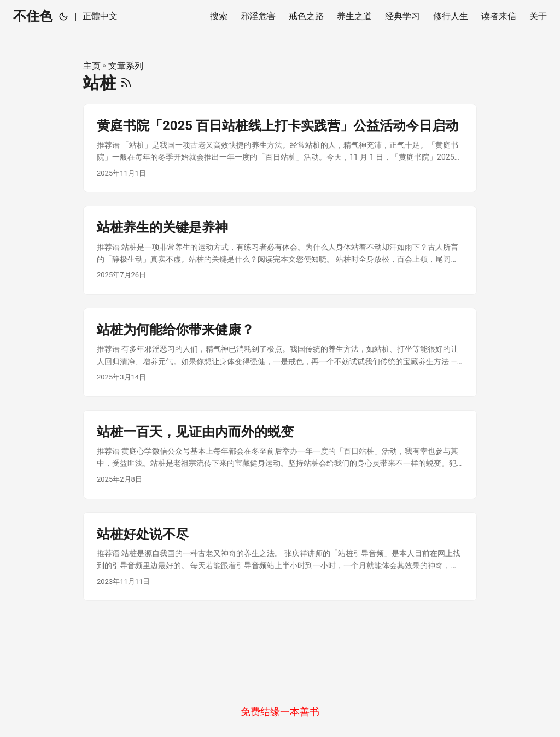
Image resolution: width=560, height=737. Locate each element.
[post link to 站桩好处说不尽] (280, 557)
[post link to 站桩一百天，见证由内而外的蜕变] (280, 455)
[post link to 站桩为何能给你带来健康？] (280, 352)
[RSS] (126, 83)
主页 (92, 66)
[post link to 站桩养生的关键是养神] (280, 250)
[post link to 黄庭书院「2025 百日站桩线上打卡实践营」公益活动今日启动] (280, 148)
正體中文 (100, 16)
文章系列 (126, 66)
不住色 (33, 16)
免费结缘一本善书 (280, 712)
